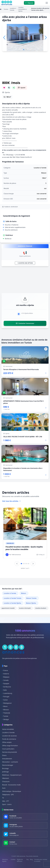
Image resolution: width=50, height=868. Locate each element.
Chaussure (6, 782)
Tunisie (5, 716)
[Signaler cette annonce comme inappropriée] (22, 88)
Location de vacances (9, 736)
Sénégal (5, 719)
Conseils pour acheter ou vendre (41, 860)
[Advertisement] (25, 68)
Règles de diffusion (20, 860)
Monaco (5, 710)
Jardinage (5, 772)
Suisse (5, 700)
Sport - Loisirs (7, 804)
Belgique (6, 677)
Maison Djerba (31, 603)
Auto (4, 788)
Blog (31, 859)
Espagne (6, 683)
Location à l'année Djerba (12, 603)
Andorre (6, 674)
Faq (27, 859)
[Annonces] (1, 9)
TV (3, 798)
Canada (5, 680)
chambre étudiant (41, 608)
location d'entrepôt (25, 608)
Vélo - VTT (6, 801)
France (5, 670)
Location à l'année (10, 593)
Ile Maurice (7, 687)
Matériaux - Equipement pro (12, 775)
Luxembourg (7, 693)
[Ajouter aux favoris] (46, 349)
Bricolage (5, 768)
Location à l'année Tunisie (12, 598)
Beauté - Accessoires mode (11, 785)
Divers (4, 755)
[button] (46, 38)
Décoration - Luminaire (10, 762)
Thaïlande (6, 713)
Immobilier (10, 543)
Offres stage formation (10, 746)
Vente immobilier (8, 729)
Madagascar (7, 703)
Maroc (5, 706)
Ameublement (7, 759)
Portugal (6, 697)
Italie (4, 690)
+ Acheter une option (25, 263)
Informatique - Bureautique (12, 791)
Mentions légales (5, 860)
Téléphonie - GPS (8, 795)
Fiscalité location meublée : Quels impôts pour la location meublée (24, 548)
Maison (23, 593)
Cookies (13, 859)
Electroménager (8, 765)
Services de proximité (9, 752)
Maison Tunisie (31, 598)
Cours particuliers (8, 749)
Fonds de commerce (9, 739)
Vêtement (6, 778)
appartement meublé (8, 608)
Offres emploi (7, 742)
